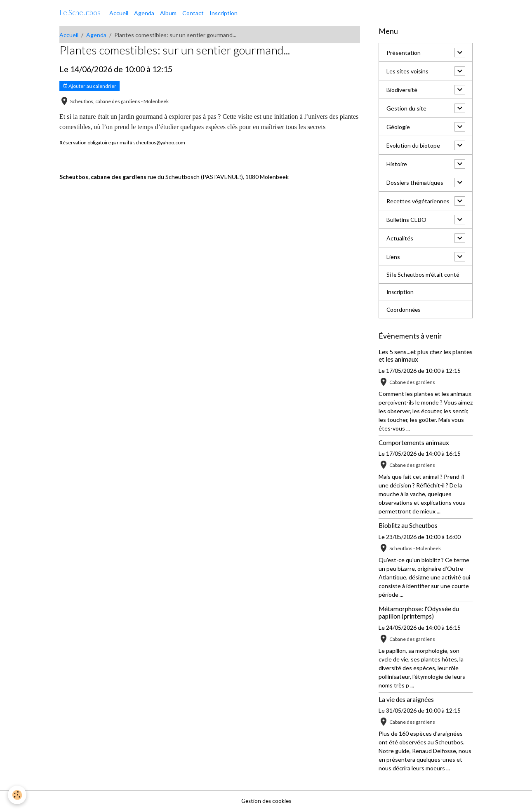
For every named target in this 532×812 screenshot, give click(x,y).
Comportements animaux (414, 443)
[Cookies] (18, 795)
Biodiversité (402, 90)
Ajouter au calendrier (89, 86)
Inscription (224, 13)
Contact (193, 13)
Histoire (397, 164)
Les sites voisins (407, 71)
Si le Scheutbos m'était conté (424, 275)
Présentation (404, 53)
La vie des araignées (406, 700)
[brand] (80, 13)
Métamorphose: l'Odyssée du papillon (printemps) (419, 613)
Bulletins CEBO (406, 220)
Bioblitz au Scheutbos (408, 526)
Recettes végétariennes (418, 201)
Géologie (398, 127)
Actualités (400, 238)
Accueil (119, 13)
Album (168, 13)
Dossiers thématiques (415, 182)
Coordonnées (404, 310)
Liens (393, 257)
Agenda (144, 13)
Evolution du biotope (413, 145)
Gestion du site (406, 108)
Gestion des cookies (266, 801)
